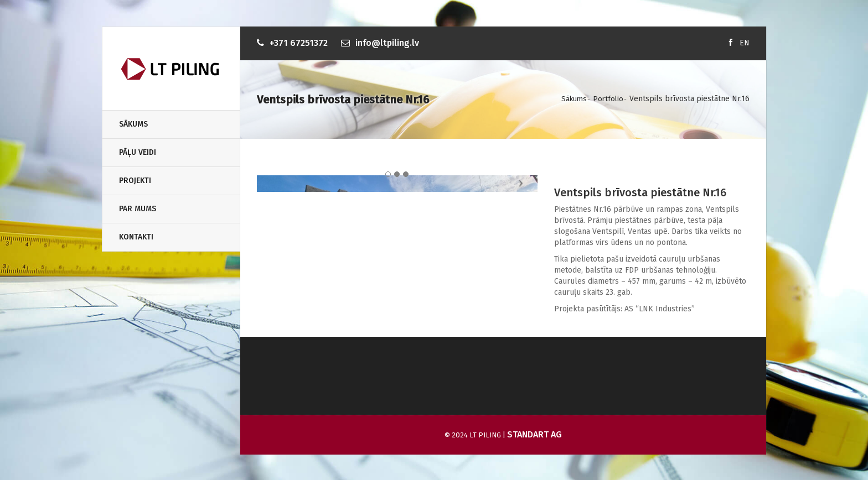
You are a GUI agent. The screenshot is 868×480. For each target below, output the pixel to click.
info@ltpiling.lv (387, 43)
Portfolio (608, 99)
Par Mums (138, 209)
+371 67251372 (299, 43)
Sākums (133, 124)
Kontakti (136, 237)
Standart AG (534, 438)
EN (745, 43)
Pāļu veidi (138, 152)
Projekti (135, 181)
